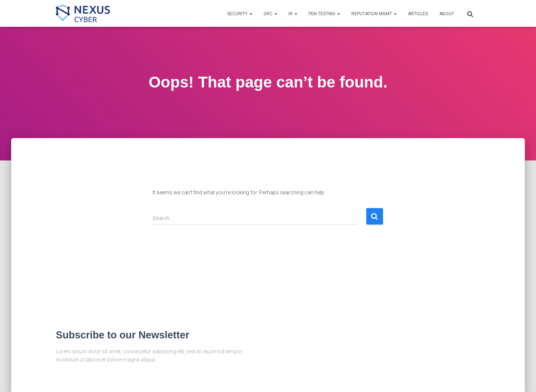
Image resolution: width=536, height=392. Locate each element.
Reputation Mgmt (374, 14)
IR (293, 14)
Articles (418, 14)
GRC (270, 14)
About (447, 14)
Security (240, 14)
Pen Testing (324, 14)
